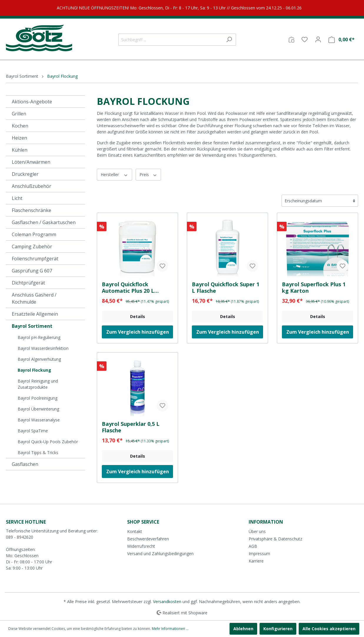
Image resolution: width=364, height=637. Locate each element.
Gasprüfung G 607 (32, 271)
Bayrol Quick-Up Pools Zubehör (48, 442)
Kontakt (135, 531)
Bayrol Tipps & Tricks (38, 452)
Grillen (19, 114)
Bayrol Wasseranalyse (39, 420)
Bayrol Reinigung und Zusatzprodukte (38, 384)
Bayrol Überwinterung (38, 409)
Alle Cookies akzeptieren (329, 629)
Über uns (257, 531)
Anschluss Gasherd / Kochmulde (34, 298)
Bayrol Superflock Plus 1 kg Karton (314, 287)
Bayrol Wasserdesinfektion (43, 348)
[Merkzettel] (305, 39)
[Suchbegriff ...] (170, 40)
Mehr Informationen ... (170, 629)
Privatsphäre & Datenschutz (275, 539)
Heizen (19, 138)
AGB (253, 546)
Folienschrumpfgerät (35, 259)
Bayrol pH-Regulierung (39, 337)
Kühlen (20, 150)
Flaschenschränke (31, 210)
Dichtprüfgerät (28, 283)
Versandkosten (167, 602)
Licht (17, 198)
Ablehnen (243, 629)
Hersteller (114, 174)
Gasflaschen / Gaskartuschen (44, 222)
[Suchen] (229, 40)
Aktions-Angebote (32, 102)
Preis (148, 174)
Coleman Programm (34, 234)
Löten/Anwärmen (31, 162)
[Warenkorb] (341, 40)
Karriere (256, 561)
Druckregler (25, 174)
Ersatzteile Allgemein (35, 314)
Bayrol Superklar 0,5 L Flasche (131, 427)
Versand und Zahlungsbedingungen (160, 554)
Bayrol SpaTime (33, 431)
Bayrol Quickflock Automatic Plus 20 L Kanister (128, 287)
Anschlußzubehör (31, 186)
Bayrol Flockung (34, 370)
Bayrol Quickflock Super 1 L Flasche (226, 287)
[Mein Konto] (318, 39)
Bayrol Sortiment (32, 326)
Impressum (259, 554)
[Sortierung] (320, 201)
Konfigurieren (278, 629)
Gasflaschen (25, 464)
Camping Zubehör (32, 246)
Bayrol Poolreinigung (38, 398)
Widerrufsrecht (141, 546)
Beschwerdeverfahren (148, 539)
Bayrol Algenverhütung (39, 359)
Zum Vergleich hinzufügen (138, 332)
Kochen (20, 126)
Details (138, 316)
